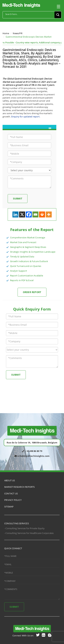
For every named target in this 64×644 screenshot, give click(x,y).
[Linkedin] (15, 214)
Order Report (32, 292)
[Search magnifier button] (58, 15)
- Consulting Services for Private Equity (24, 528)
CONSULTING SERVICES (17, 523)
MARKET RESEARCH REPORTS (20, 487)
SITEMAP (9, 507)
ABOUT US (10, 480)
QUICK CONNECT (13, 548)
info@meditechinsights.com (32, 456)
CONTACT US (11, 493)
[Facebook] (29, 214)
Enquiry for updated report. (26, 117)
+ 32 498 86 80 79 (32, 451)
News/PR (17, 33)
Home (6, 33)
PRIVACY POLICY (13, 500)
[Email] (35, 214)
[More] (49, 214)
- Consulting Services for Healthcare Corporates (29, 533)
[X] (22, 214)
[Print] (42, 214)
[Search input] (29, 14)
